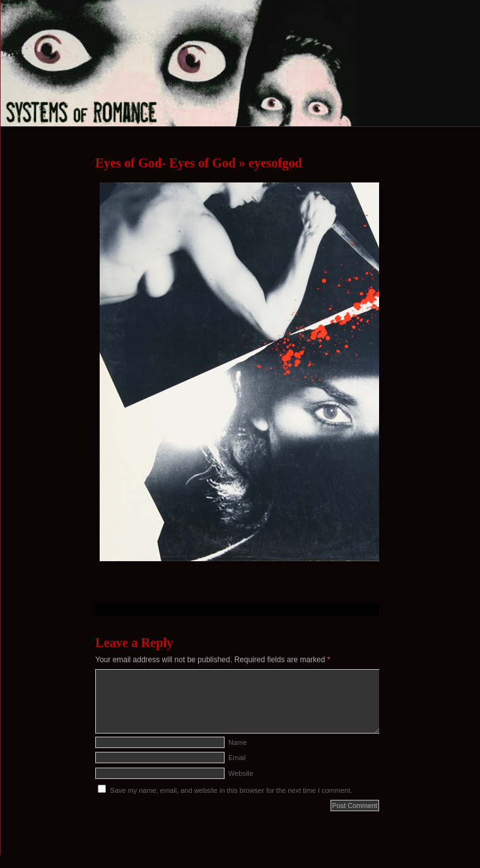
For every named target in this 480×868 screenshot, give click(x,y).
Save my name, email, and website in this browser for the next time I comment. (231, 790)
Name (237, 742)
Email (237, 758)
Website (241, 773)
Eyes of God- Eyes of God (166, 163)
